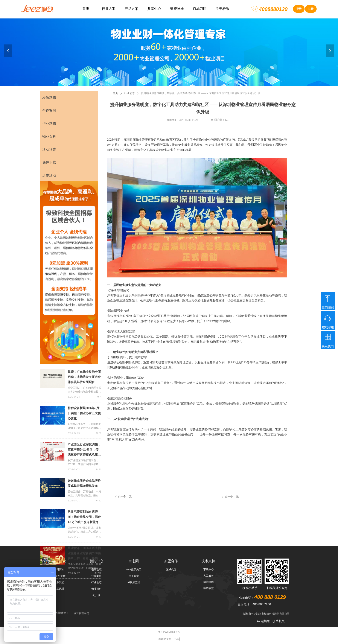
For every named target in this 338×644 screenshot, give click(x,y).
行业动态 (129, 93)
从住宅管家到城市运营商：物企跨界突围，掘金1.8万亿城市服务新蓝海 (84, 517)
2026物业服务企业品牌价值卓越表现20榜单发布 (84, 483)
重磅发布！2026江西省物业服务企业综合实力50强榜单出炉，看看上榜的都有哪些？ (84, 554)
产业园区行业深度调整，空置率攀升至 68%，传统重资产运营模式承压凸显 (84, 450)
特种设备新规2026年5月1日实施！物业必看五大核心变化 (84, 413)
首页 (115, 93)
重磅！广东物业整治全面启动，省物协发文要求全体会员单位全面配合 (84, 377)
